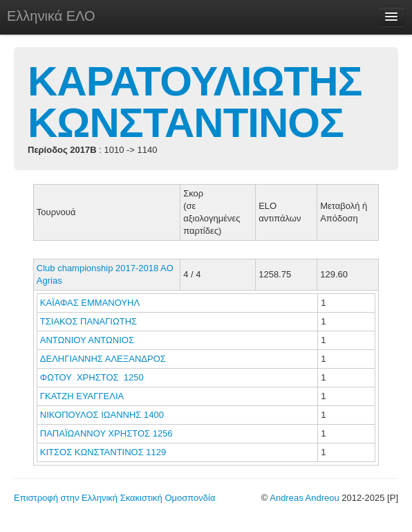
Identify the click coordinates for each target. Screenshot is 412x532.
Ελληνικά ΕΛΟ (51, 16)
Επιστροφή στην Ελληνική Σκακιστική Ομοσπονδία (114, 498)
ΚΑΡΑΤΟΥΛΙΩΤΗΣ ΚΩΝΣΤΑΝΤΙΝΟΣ (195, 102)
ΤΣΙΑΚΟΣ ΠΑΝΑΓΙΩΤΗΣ (90, 321)
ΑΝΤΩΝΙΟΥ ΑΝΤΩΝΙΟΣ (88, 340)
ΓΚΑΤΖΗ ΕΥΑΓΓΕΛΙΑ (83, 396)
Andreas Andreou (304, 498)
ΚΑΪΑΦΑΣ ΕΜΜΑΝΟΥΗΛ (91, 303)
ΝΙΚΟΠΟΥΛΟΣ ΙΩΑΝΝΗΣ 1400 (102, 415)
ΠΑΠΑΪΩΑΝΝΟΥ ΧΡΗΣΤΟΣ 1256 (106, 433)
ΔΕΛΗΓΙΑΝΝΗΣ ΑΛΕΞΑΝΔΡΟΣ (104, 359)
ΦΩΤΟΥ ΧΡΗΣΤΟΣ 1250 (92, 377)
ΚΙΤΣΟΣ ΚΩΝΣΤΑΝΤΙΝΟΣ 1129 (103, 452)
